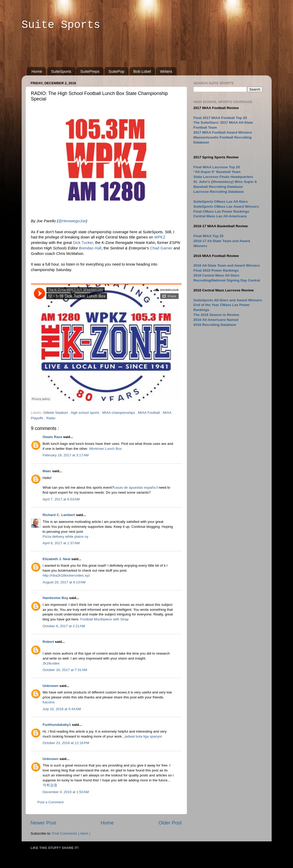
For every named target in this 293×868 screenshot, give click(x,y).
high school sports (86, 413)
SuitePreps (90, 71)
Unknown (51, 686)
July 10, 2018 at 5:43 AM (62, 709)
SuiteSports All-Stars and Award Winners (228, 300)
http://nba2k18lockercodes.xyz (66, 575)
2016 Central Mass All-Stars (217, 275)
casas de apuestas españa (135, 487)
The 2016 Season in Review (216, 315)
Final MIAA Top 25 (209, 236)
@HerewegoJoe (72, 221)
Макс (48, 471)
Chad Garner (161, 248)
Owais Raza (53, 437)
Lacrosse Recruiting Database (219, 192)
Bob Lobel (142, 71)
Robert (49, 642)
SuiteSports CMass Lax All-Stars (221, 202)
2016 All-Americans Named (216, 320)
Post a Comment (51, 802)
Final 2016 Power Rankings (216, 270)
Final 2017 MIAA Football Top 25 (220, 118)
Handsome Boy (56, 598)
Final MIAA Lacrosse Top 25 (217, 167)
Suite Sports (61, 25)
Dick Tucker (83, 243)
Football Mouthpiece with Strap (104, 619)
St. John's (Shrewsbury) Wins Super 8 (225, 182)
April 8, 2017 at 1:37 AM (61, 543)
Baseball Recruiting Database (218, 187)
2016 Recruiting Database (215, 325)
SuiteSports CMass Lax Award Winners (226, 206)
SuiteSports (61, 71)
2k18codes (51, 663)
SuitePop (116, 71)
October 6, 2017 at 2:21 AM (64, 626)
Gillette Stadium (56, 413)
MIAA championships (119, 413)
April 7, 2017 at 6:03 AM (61, 499)
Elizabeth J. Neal (57, 559)
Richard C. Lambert (59, 515)
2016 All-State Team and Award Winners (227, 265)
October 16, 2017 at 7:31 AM (65, 670)
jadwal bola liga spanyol (143, 736)
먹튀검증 (50, 785)
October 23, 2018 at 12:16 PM (66, 743)
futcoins (49, 702)
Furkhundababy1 (57, 725)
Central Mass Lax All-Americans (220, 216)
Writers (166, 71)
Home (37, 71)
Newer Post (43, 823)
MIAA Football (149, 413)
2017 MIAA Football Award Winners (223, 132)
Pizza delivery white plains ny (66, 537)
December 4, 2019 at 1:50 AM (66, 792)
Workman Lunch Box (105, 449)
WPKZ (160, 237)
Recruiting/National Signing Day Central (227, 280)
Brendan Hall (90, 248)
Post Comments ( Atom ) (71, 833)
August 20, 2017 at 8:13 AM (64, 582)
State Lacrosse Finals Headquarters (223, 177)
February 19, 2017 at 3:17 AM (66, 455)
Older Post (170, 823)
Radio (51, 418)
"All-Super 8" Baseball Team (217, 172)
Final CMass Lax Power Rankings (222, 211)
